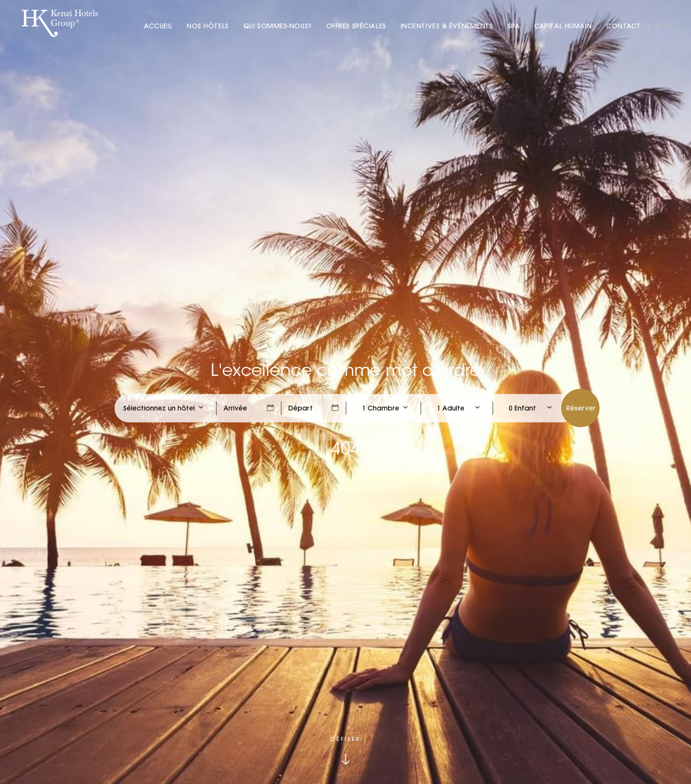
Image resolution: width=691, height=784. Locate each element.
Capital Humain (563, 26)
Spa (514, 26)
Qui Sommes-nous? (278, 26)
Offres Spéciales (356, 26)
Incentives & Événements (447, 26)
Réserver (581, 408)
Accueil (158, 26)
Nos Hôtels (208, 26)
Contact (624, 26)
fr (659, 26)
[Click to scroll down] (345, 751)
